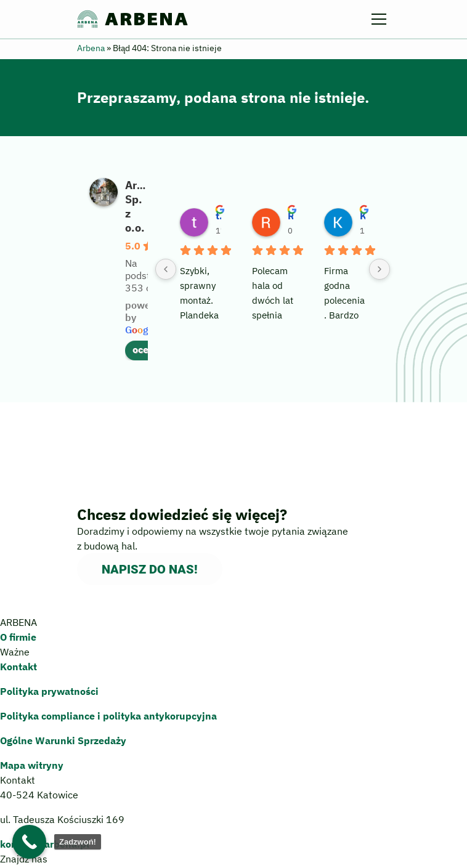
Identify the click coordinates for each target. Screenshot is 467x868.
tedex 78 (218, 216)
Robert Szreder (290, 216)
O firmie (18, 637)
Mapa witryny (32, 765)
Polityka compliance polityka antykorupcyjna (108, 716)
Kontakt (18, 667)
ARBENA (133, 19)
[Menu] (381, 19)
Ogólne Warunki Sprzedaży (63, 740)
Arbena (91, 48)
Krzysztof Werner (363, 216)
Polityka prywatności (49, 691)
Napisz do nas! (150, 569)
